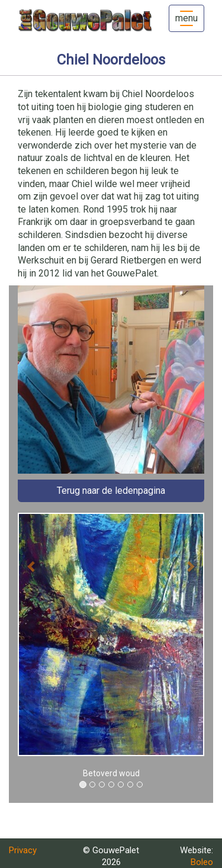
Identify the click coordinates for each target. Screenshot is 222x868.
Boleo (202, 862)
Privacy (23, 850)
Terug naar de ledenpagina (111, 491)
